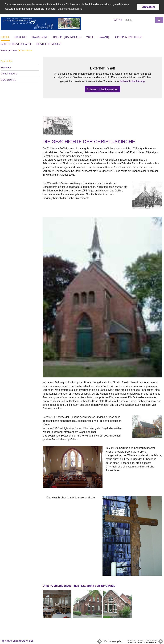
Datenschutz (19, 641)
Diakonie (20, 37)
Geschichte (25, 51)
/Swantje (104, 37)
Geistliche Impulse (49, 44)
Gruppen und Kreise (129, 37)
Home (4, 51)
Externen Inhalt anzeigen (102, 89)
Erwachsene (39, 37)
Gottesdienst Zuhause (16, 44)
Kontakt (118, 20)
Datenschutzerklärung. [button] (70, 9)
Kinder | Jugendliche (67, 37)
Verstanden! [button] (148, 7)
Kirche (5, 37)
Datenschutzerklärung (132, 81)
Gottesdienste (8, 80)
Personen (6, 67)
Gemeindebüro (9, 73)
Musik (90, 37)
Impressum (6, 641)
